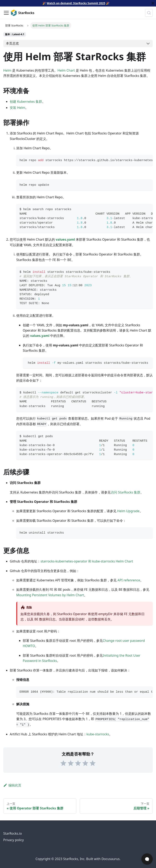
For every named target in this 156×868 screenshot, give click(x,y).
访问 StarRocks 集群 (126, 492)
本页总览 (12, 43)
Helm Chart (66, 70)
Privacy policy (14, 840)
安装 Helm (17, 108)
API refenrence (129, 580)
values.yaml (65, 239)
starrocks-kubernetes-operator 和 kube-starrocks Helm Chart (87, 561)
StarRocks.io (13, 833)
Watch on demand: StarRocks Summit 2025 (76, 3)
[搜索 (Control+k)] (149, 13)
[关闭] (153, 3)
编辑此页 (12, 785)
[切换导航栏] (6, 13)
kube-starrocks (98, 734)
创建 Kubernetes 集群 (26, 102)
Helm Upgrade (128, 511)
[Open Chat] (147, 859)
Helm (7, 70)
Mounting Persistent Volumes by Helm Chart (50, 595)
